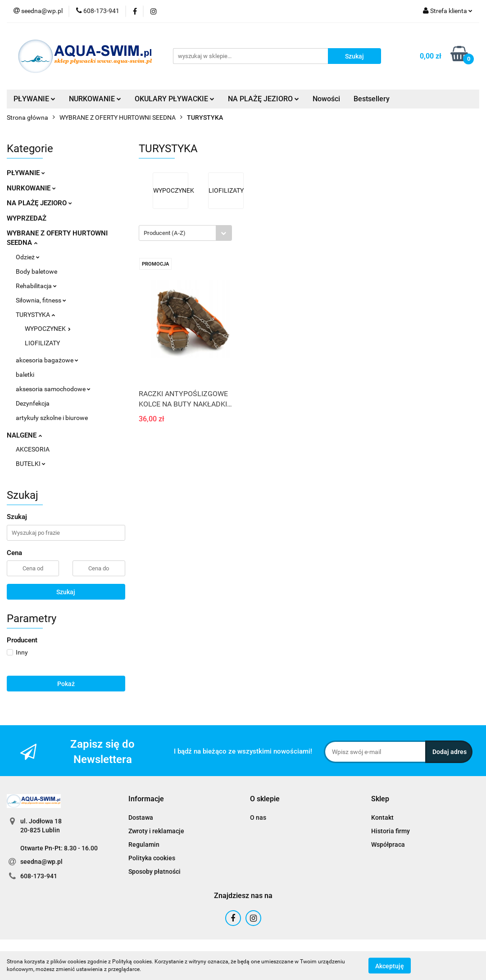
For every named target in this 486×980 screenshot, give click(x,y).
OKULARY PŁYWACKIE (175, 99)
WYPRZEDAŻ (27, 218)
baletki (25, 375)
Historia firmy (391, 831)
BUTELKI (31, 464)
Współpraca (388, 845)
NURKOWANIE (95, 99)
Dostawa (141, 817)
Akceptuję (390, 966)
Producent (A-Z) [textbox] (165, 233)
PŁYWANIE (34, 99)
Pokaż (66, 684)
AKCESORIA (33, 449)
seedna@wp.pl (41, 862)
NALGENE (24, 435)
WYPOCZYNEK (48, 329)
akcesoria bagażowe (47, 360)
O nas (258, 817)
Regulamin (144, 845)
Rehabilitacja (36, 286)
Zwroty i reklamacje (156, 831)
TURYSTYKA (35, 315)
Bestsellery (372, 99)
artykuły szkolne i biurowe (52, 418)
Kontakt (382, 817)
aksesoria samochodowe (53, 389)
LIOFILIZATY (42, 343)
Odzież (28, 257)
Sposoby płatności (154, 872)
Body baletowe (36, 271)
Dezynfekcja (33, 403)
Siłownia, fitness (41, 300)
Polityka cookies (152, 858)
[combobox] (185, 233)
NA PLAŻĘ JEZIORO (263, 99)
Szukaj (66, 592)
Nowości (326, 99)
